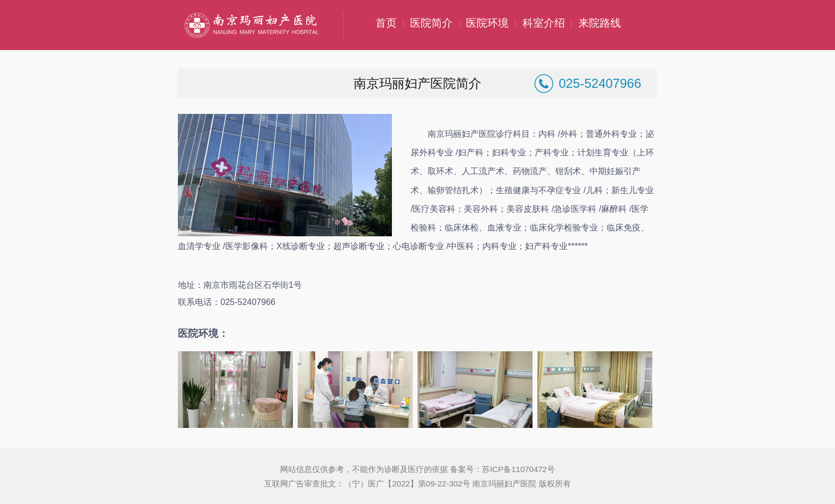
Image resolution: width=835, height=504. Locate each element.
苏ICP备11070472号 (518, 469)
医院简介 (431, 23)
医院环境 (487, 23)
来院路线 (600, 23)
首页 (386, 23)
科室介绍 (544, 23)
